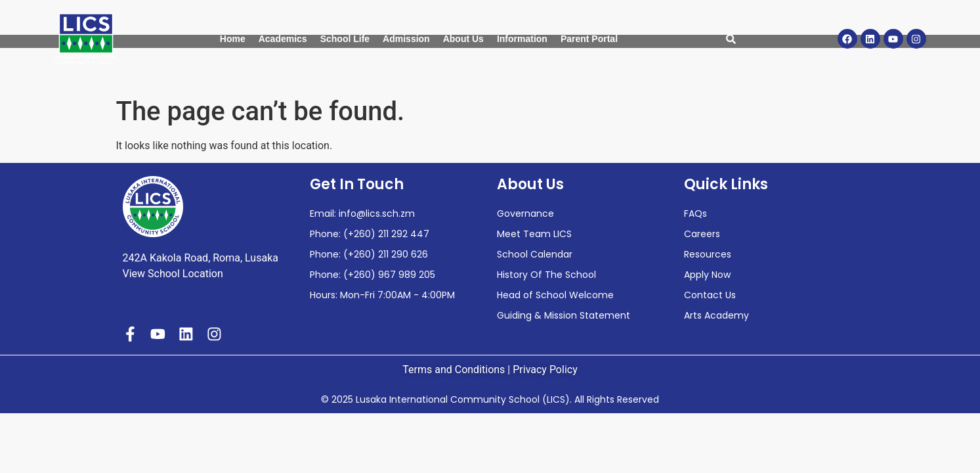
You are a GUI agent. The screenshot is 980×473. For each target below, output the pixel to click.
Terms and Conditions (454, 370)
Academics (283, 39)
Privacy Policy (545, 370)
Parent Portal (589, 39)
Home (233, 39)
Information (522, 39)
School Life (345, 39)
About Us (463, 39)
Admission (406, 39)
